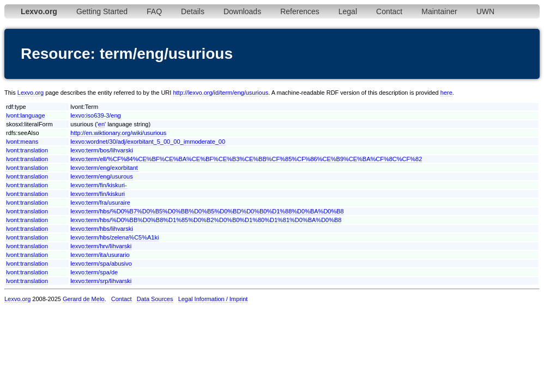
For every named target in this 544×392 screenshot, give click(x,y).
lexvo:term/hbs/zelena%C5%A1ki (114, 237)
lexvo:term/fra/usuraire (100, 203)
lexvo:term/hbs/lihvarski (101, 229)
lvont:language (26, 115)
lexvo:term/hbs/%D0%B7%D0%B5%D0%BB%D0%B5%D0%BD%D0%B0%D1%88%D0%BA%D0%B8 (207, 211)
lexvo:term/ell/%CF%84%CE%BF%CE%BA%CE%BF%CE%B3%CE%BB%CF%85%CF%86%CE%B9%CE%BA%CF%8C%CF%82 (246, 159)
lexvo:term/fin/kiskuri (98, 194)
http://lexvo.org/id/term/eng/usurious (220, 93)
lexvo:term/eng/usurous (101, 176)
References (300, 11)
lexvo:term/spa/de (94, 272)
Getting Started (102, 11)
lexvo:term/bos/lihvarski (101, 150)
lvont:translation (27, 150)
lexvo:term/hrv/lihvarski (101, 246)
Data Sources (155, 299)
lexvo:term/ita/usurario (100, 255)
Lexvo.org (31, 93)
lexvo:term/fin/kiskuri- (98, 185)
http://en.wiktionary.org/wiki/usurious (118, 133)
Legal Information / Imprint (213, 299)
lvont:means (22, 142)
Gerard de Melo (83, 299)
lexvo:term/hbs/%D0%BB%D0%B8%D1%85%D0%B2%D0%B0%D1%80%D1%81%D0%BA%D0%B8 (206, 220)
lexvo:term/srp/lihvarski (101, 281)
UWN (485, 11)
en (101, 124)
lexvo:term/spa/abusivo (101, 264)
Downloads (242, 11)
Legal (348, 11)
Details (193, 11)
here (446, 93)
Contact (389, 11)
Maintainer (439, 11)
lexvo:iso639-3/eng (95, 115)
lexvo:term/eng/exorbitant (104, 168)
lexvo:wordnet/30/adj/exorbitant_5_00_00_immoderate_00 (148, 142)
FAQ (154, 11)
